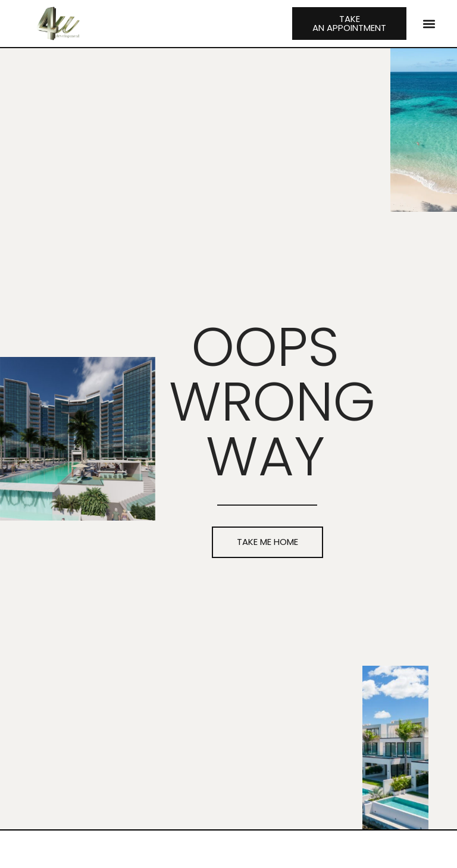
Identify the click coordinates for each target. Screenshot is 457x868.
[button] (429, 23)
